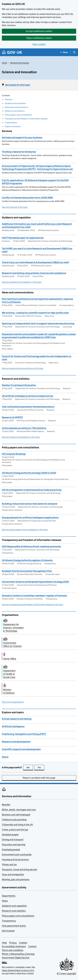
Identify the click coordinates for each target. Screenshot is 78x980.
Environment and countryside (17, 854)
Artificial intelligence (13, 726)
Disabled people (10, 835)
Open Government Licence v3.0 (18, 970)
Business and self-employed (16, 815)
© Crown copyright (66, 973)
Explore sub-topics (13, 126)
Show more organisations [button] (13, 702)
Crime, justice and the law (15, 830)
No (41, 767)
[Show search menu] (74, 52)
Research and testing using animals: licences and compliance (34, 273)
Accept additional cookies (39, 31)
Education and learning (14, 844)
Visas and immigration (13, 874)
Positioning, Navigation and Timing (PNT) (24, 734)
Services (9, 99)
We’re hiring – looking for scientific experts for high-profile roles (35, 313)
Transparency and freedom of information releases (26, 119)
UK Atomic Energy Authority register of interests (27, 560)
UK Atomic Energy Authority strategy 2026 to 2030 (29, 473)
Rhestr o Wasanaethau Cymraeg (18, 954)
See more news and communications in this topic (23, 368)
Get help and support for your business (22, 137)
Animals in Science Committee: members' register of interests (34, 596)
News (5, 901)
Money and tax (9, 864)
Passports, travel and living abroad (19, 869)
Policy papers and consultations (19, 115)
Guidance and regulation (16, 103)
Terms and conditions (13, 950)
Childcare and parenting (14, 820)
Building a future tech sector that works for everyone (30, 504)
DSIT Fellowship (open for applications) (23, 238)
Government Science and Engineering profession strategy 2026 (35, 582)
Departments (9, 896)
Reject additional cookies (39, 38)
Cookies (23, 943)
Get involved (8, 931)
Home (4, 63)
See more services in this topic (15, 207)
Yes (30, 767)
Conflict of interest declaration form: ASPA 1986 (27, 198)
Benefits (6, 805)
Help (4, 943)
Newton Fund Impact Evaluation (19, 385)
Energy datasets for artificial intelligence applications (30, 517)
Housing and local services (15, 859)
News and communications (17, 107)
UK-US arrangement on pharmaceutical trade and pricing (32, 490)
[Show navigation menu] (64, 52)
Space (5, 757)
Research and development (16, 742)
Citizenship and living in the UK (17, 825)
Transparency (9, 921)
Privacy (13, 943)
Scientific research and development (21, 749)
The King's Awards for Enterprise (19, 152)
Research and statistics (15, 111)
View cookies (39, 44)
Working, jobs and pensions (16, 879)
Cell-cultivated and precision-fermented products (28, 407)
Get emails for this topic (18, 85)
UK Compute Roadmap (14, 454)
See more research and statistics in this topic (21, 437)
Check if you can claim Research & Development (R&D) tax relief (35, 262)
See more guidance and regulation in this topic (22, 282)
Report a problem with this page (39, 778)
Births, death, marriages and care (19, 810)
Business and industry (20, 63)
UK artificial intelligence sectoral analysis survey (27, 396)
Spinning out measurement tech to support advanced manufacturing (38, 323)
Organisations (11, 123)
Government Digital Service (16, 958)
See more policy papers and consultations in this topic (25, 530)
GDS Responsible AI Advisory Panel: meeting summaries (31, 546)
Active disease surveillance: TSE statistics (24, 428)
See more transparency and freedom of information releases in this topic (33, 605)
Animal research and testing (17, 719)
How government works (14, 926)
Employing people (11, 849)
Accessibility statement (14, 946)
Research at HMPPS (12, 417)
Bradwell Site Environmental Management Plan (27, 571)
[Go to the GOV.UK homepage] (12, 52)
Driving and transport (13, 840)
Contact (32, 946)
